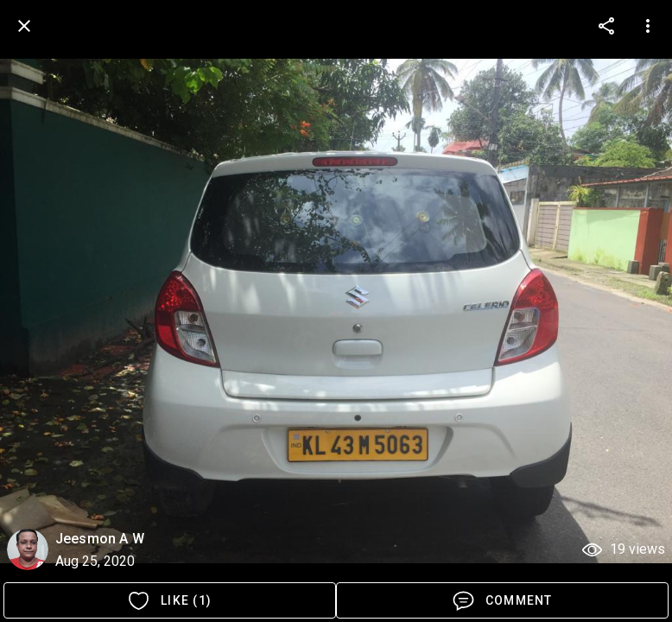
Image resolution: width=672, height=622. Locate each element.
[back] (24, 26)
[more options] (606, 26)
